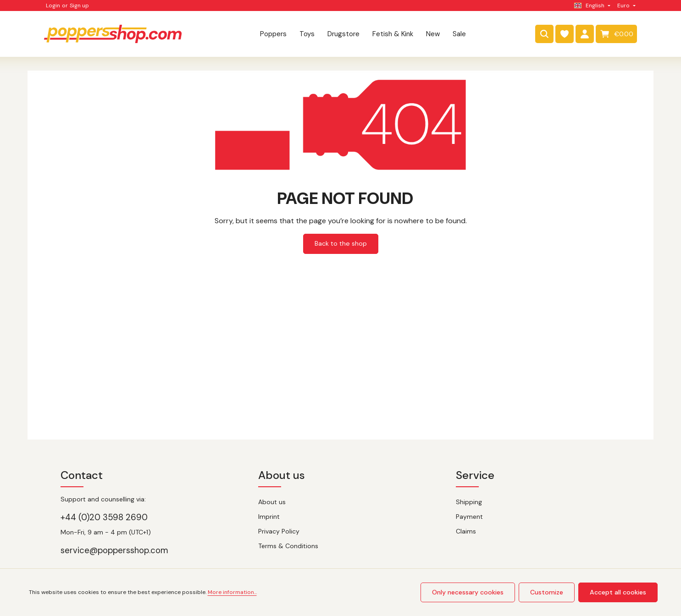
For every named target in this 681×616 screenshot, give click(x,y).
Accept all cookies (619, 592)
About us (272, 502)
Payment (469, 517)
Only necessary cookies (469, 592)
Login (53, 5)
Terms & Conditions (288, 546)
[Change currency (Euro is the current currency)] (626, 5)
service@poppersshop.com (114, 550)
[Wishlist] (565, 34)
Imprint (269, 517)
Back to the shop (340, 243)
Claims (466, 531)
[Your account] (585, 34)
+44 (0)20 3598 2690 (104, 517)
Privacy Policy (279, 531)
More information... (232, 593)
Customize (548, 592)
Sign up (79, 5)
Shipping (469, 502)
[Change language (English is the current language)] (591, 5)
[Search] (544, 34)
